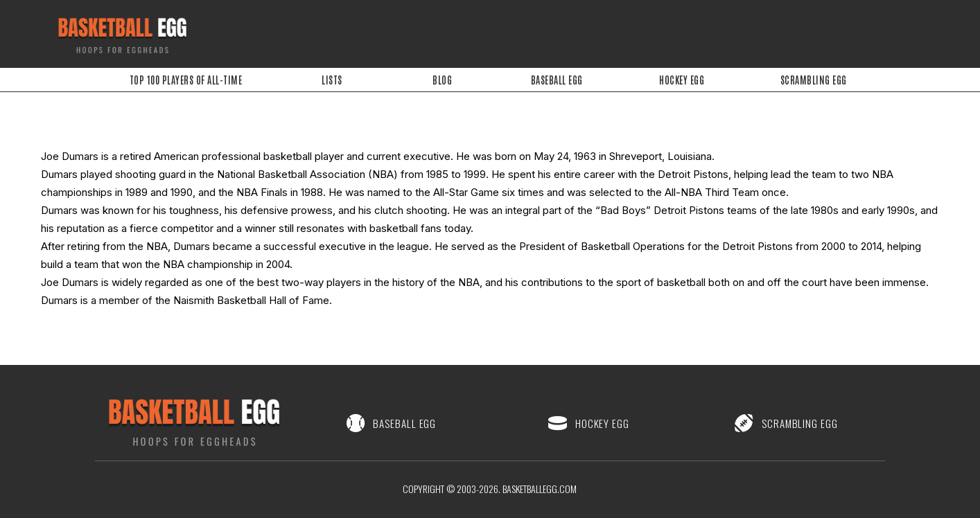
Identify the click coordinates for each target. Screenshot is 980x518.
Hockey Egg (682, 80)
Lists (332, 80)
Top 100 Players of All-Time (186, 80)
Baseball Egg (557, 80)
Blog (442, 80)
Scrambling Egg (814, 80)
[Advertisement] (498, 31)
